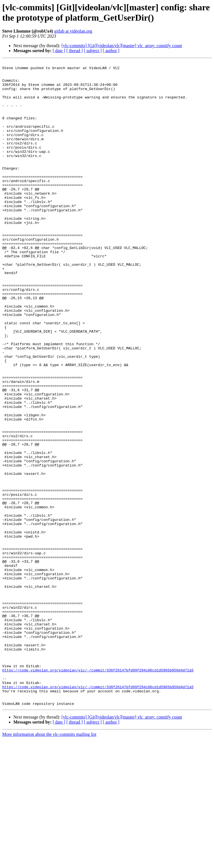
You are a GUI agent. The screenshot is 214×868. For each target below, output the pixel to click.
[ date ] (59, 51)
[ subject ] (93, 51)
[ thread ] (75, 51)
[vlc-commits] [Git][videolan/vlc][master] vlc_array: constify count (122, 46)
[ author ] (111, 51)
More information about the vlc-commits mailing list (49, 863)
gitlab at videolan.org (73, 31)
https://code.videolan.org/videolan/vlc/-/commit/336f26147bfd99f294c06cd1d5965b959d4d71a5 (98, 792)
